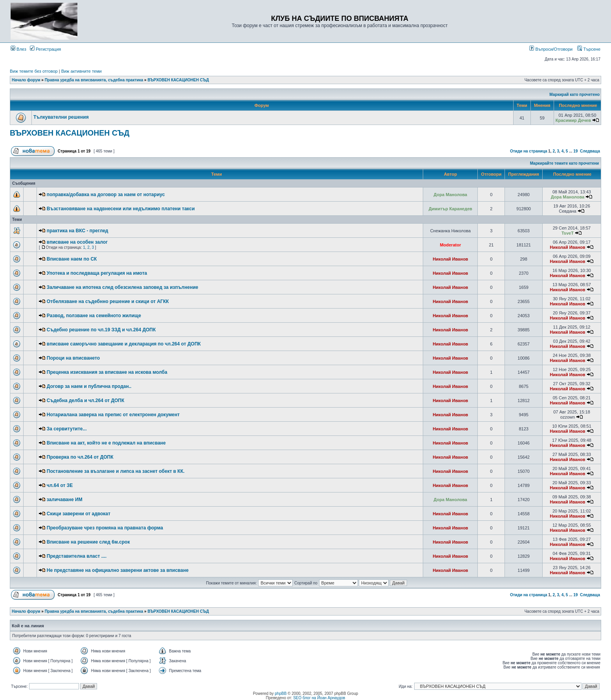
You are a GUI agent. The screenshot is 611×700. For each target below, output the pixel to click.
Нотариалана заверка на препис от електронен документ (113, 415)
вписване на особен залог (77, 242)
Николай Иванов (567, 247)
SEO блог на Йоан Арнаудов (319, 698)
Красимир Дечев (573, 120)
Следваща (590, 151)
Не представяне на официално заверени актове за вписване (118, 570)
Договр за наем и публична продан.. (89, 386)
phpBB (281, 694)
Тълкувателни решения (61, 117)
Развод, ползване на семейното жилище (94, 316)
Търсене (589, 49)
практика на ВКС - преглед (78, 231)
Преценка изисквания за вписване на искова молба (107, 372)
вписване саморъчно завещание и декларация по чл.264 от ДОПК (124, 344)
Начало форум (26, 80)
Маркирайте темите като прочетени (565, 163)
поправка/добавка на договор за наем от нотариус (106, 195)
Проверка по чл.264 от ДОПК (80, 457)
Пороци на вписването (73, 358)
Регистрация (45, 49)
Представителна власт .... (77, 556)
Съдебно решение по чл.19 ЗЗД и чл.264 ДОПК (101, 330)
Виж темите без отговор (34, 71)
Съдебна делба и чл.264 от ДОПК (85, 401)
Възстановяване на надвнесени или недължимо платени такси (121, 209)
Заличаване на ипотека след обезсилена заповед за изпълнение (123, 287)
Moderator (450, 245)
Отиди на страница (529, 151)
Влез (18, 49)
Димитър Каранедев (450, 209)
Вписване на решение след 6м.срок (88, 542)
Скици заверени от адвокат (79, 514)
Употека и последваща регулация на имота (97, 273)
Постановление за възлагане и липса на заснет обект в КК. (116, 471)
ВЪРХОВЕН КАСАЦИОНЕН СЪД (178, 80)
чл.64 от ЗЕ (60, 485)
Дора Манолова (450, 195)
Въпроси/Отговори (551, 49)
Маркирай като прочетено (574, 95)
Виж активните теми (82, 71)
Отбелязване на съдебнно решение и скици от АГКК (108, 301)
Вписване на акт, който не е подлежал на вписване (106, 443)
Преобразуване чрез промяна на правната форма (105, 528)
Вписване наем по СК (72, 259)
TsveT (568, 233)
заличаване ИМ (65, 500)
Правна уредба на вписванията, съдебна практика (94, 80)
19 (575, 151)
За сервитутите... (67, 429)
